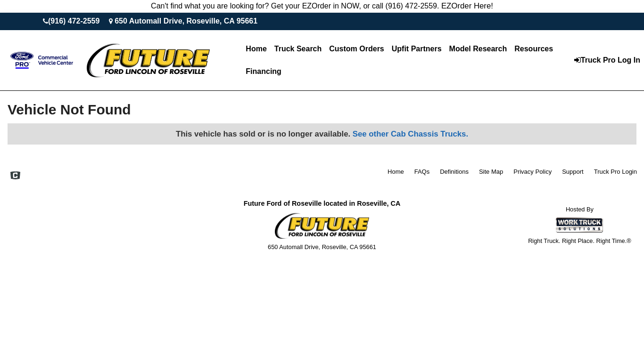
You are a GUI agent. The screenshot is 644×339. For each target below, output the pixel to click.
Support (573, 172)
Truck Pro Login (615, 172)
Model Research (478, 49)
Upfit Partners (417, 49)
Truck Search (298, 49)
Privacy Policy (533, 172)
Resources (534, 49)
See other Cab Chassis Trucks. (410, 134)
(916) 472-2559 (74, 21)
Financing (264, 71)
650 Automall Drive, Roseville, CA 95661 (186, 21)
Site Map (491, 172)
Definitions (454, 172)
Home (256, 49)
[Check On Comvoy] (15, 176)
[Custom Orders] (356, 49)
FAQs (422, 172)
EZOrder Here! (467, 6)
